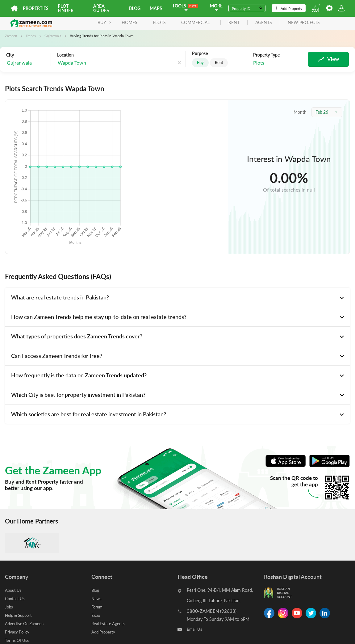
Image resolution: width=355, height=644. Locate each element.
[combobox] (88, 63)
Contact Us (16, 598)
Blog (135, 8)
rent (209, 23)
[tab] (177, 297)
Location (65, 55)
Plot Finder (66, 8)
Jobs (9, 607)
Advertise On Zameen (26, 623)
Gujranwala (55, 36)
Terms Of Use (18, 640)
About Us (14, 590)
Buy (201, 63)
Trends (32, 36)
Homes (104, 22)
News (97, 598)
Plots (134, 22)
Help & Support (20, 615)
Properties (36, 8)
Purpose (200, 53)
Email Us (195, 629)
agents (238, 23)
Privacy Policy (18, 632)
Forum (98, 607)
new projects (278, 23)
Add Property (288, 8)
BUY (79, 22)
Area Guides (101, 8)
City (10, 55)
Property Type (266, 55)
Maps (156, 8)
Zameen (11, 36)
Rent (221, 63)
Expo (96, 615)
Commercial (170, 22)
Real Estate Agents (109, 623)
